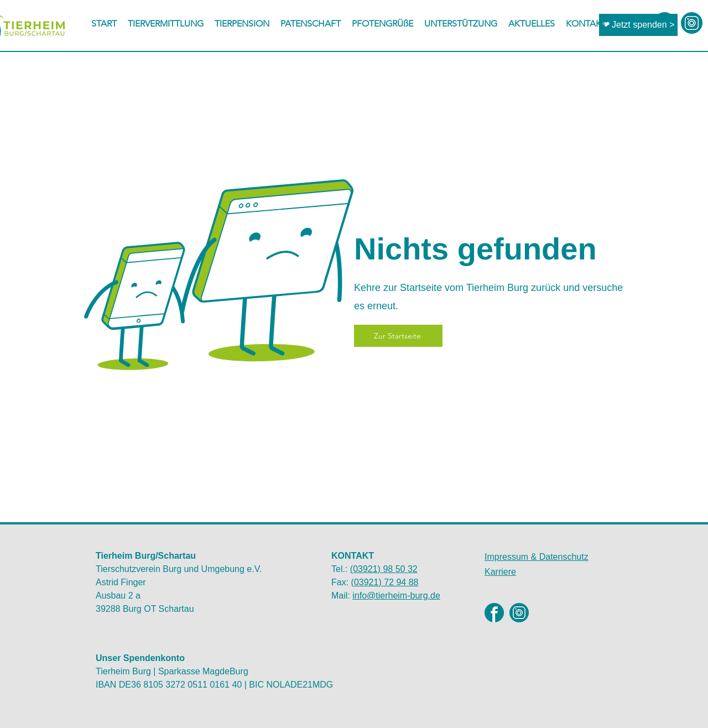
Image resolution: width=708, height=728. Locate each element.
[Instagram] (519, 613)
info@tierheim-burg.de (396, 596)
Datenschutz (537, 557)
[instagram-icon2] (692, 23)
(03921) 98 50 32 (384, 569)
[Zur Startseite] (398, 336)
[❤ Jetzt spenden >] (638, 25)
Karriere (500, 572)
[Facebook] (494, 613)
